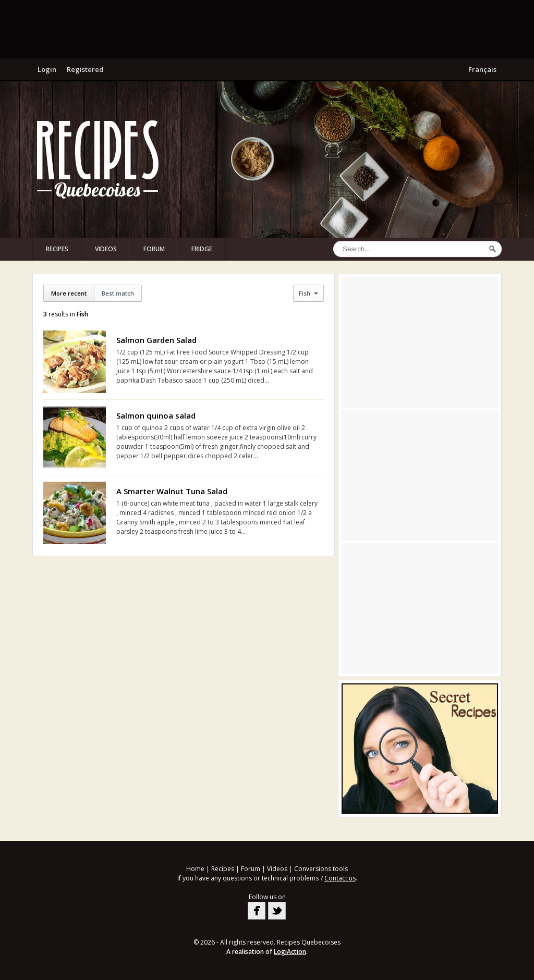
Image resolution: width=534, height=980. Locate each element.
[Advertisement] (267, 29)
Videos (106, 249)
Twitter (277, 911)
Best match (118, 293)
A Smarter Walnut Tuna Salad (172, 491)
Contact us (340, 878)
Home (195, 869)
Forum (154, 249)
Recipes (57, 249)
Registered (85, 69)
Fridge (202, 249)
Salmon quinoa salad (156, 415)
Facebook (257, 911)
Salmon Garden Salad (156, 340)
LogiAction (290, 952)
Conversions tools (321, 869)
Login (47, 69)
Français (482, 69)
